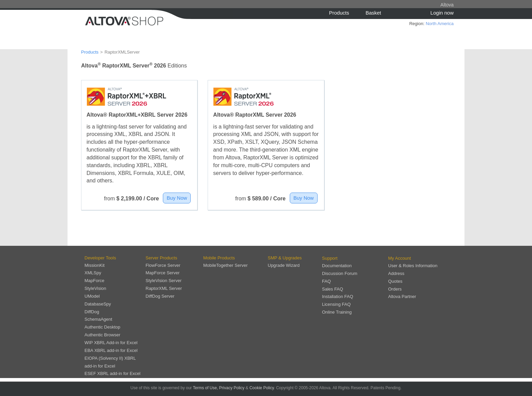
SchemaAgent (98, 319)
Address (396, 273)
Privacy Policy (232, 388)
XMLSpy (93, 273)
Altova (447, 5)
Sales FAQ (332, 289)
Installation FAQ (338, 296)
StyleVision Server (164, 281)
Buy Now (177, 198)
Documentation (337, 266)
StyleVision (95, 288)
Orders (395, 289)
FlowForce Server (163, 265)
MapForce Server (163, 273)
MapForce (94, 281)
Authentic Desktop (102, 327)
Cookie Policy (262, 388)
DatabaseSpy (98, 304)
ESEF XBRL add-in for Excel (112, 373)
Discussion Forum (340, 273)
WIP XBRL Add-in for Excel (111, 343)
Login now (442, 13)
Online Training (337, 312)
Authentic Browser (102, 335)
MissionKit (94, 265)
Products (339, 13)
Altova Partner (402, 296)
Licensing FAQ (336, 304)
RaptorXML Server (164, 288)
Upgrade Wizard (284, 265)
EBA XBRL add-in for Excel (111, 350)
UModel (92, 296)
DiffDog (92, 312)
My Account (400, 258)
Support (330, 258)
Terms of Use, (205, 388)
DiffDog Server (160, 296)
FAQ (326, 281)
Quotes (395, 281)
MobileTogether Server (225, 265)
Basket (373, 13)
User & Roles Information (413, 266)
